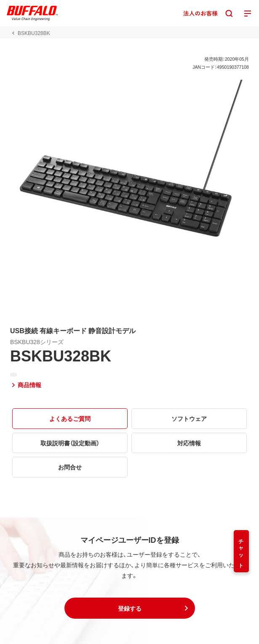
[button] (130, 608)
